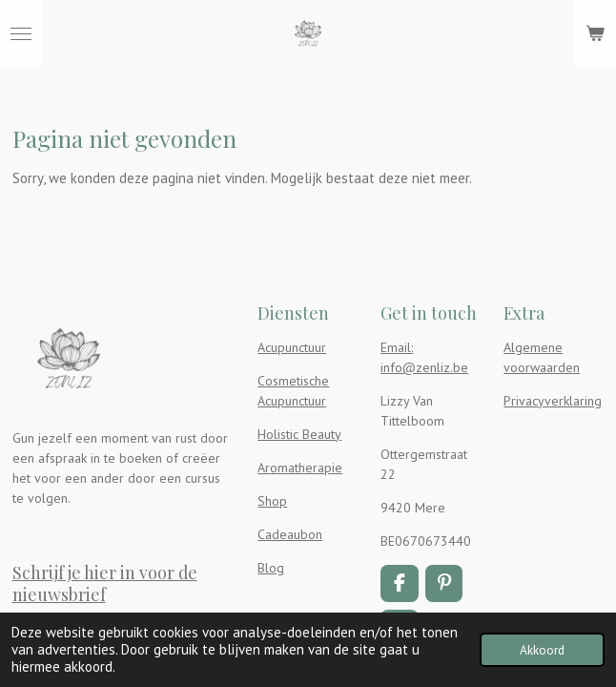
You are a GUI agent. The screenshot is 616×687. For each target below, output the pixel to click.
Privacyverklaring (553, 401)
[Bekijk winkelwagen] (595, 33)
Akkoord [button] (542, 650)
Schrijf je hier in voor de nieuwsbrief (105, 583)
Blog (271, 568)
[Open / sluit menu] (21, 33)
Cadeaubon (290, 534)
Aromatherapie (300, 468)
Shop (272, 501)
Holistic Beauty (299, 434)
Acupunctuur (292, 347)
